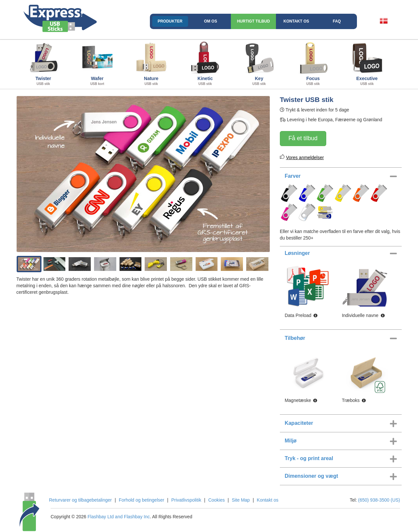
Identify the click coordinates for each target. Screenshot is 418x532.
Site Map (241, 500)
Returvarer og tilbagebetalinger (80, 500)
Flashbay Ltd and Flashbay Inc (119, 517)
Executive (367, 63)
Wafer (97, 63)
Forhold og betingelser (142, 500)
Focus (313, 63)
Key (259, 63)
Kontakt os (296, 21)
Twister (43, 63)
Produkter (170, 21)
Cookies (217, 500)
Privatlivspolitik (186, 500)
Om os (211, 21)
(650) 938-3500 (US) (379, 500)
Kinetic (205, 63)
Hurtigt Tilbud (254, 21)
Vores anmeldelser (305, 158)
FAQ (337, 21)
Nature (151, 63)
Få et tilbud (303, 138)
